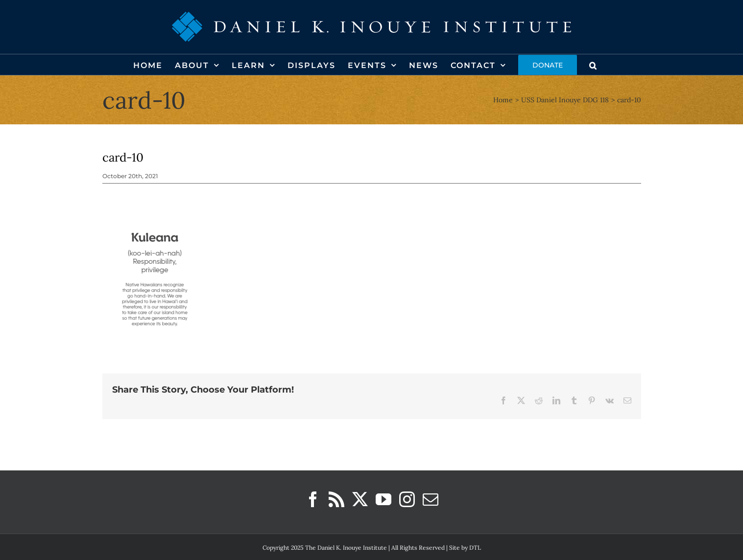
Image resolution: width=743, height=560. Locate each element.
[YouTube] (383, 499)
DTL (475, 548)
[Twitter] (360, 499)
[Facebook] (313, 499)
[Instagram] (407, 499)
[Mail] (431, 499)
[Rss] (336, 499)
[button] (593, 65)
